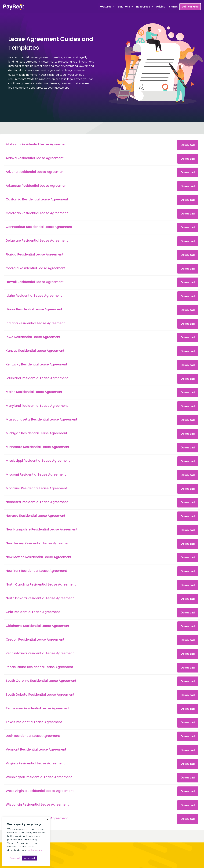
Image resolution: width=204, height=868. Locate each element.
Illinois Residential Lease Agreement (34, 309)
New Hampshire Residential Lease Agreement (42, 529)
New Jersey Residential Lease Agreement (38, 543)
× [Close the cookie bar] (48, 820)
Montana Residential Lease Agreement (36, 488)
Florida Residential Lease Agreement (35, 254)
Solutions (126, 7)
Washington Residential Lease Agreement (39, 777)
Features (108, 7)
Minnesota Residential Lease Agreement (38, 447)
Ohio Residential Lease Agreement (33, 612)
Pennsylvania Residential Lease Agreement (40, 653)
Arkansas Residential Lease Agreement (37, 186)
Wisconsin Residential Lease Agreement (37, 804)
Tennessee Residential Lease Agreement (38, 708)
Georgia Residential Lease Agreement (36, 268)
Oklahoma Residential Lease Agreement (38, 626)
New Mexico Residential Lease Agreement (39, 557)
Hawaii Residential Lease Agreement (35, 282)
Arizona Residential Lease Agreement (35, 172)
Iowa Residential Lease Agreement (33, 337)
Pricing (161, 7)
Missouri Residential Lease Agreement (36, 474)
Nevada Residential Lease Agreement (36, 516)
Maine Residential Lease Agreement (34, 392)
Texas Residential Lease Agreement (34, 722)
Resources (145, 7)
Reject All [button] (15, 858)
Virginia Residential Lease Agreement (35, 763)
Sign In (173, 7)
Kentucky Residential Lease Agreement (36, 364)
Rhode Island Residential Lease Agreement (39, 667)
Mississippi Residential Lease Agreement (38, 461)
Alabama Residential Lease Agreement (37, 144)
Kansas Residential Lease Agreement (35, 351)
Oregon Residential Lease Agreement (35, 639)
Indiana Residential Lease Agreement (35, 323)
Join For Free (190, 7)
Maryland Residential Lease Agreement (37, 406)
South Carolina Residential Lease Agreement (41, 681)
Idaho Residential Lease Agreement (34, 296)
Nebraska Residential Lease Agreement (37, 502)
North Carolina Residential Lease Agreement (41, 584)
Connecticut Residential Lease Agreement (39, 227)
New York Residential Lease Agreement (36, 571)
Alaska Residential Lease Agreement (35, 158)
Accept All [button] (29, 858)
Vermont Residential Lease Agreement (36, 749)
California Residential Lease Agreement (37, 199)
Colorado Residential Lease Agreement (37, 213)
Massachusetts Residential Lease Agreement (42, 419)
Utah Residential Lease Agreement (33, 736)
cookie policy (35, 850)
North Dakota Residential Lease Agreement (40, 598)
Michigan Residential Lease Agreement (36, 433)
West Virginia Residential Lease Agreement (40, 791)
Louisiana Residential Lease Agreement (37, 378)
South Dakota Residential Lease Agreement (40, 695)
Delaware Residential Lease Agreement (37, 240)
